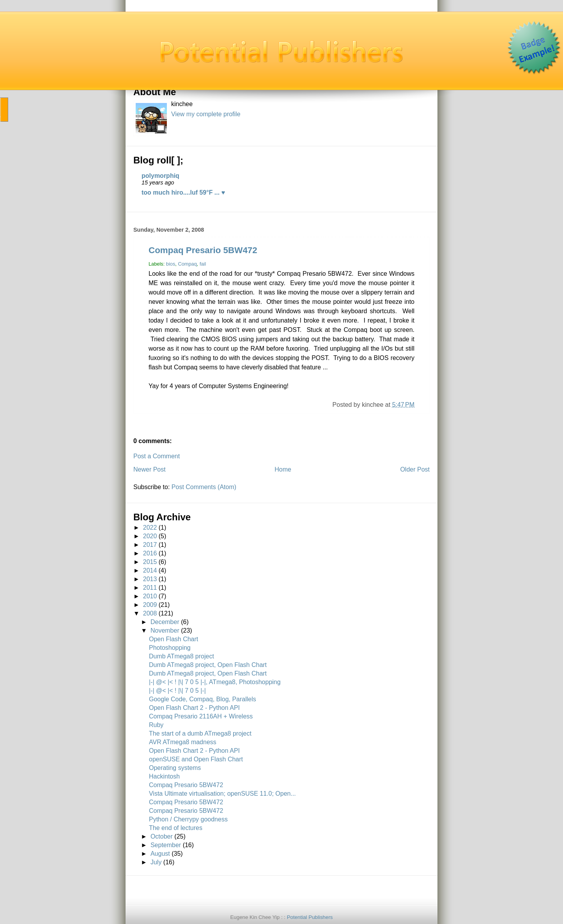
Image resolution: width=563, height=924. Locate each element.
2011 (150, 588)
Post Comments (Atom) (204, 487)
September (166, 845)
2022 (150, 528)
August (160, 854)
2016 (150, 553)
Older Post (415, 469)
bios (171, 264)
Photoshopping (170, 648)
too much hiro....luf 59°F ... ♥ (183, 192)
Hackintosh (164, 776)
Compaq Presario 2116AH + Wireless (201, 716)
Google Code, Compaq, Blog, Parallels (203, 699)
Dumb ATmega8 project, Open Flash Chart (208, 665)
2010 (150, 596)
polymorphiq (160, 176)
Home (283, 469)
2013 (150, 579)
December (165, 622)
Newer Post (150, 469)
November (165, 630)
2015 (150, 562)
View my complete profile (206, 114)
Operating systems (175, 768)
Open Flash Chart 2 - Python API (194, 708)
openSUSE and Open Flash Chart (196, 759)
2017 (150, 545)
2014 (150, 570)
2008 (150, 613)
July (156, 862)
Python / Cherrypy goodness (188, 819)
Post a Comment (157, 456)
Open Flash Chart (174, 639)
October (162, 836)
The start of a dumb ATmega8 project (200, 733)
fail (203, 264)
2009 (150, 605)
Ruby (156, 725)
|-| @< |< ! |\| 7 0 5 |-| (177, 691)
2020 (150, 536)
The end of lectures (176, 828)
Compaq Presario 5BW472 (203, 250)
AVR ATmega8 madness (183, 742)
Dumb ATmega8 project (181, 656)
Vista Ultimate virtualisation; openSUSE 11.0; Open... (222, 794)
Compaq (187, 264)
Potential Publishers (310, 917)
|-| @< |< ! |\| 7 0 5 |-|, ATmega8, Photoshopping (215, 682)
